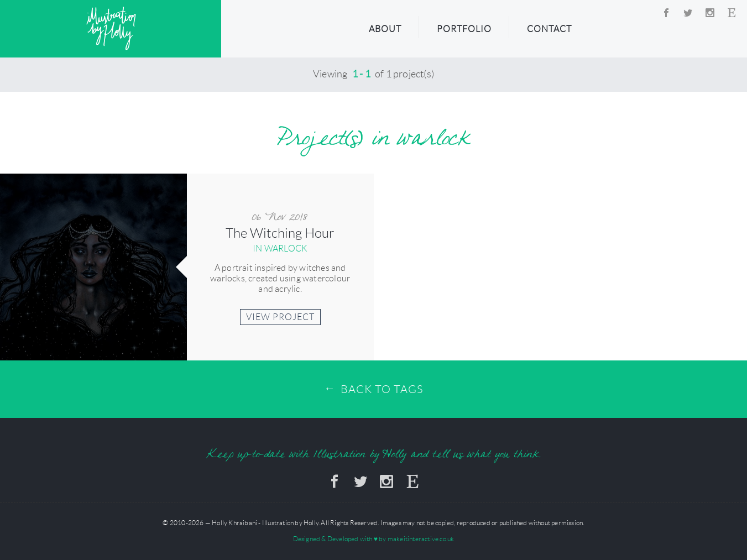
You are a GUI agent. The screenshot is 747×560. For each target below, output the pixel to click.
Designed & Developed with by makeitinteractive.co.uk (374, 539)
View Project (280, 317)
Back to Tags (382, 389)
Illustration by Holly (111, 29)
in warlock (280, 248)
